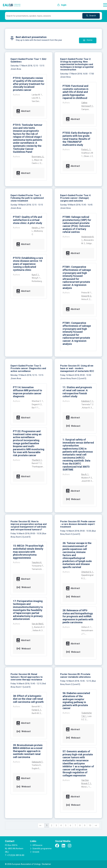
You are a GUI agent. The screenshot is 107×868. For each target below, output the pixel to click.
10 (90, 825)
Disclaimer (46, 864)
